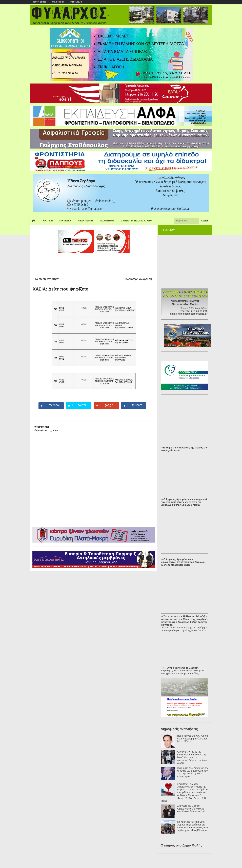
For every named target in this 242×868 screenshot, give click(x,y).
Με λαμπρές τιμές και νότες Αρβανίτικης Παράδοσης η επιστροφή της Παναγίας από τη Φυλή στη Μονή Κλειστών (193, 826)
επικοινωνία (76, 2)
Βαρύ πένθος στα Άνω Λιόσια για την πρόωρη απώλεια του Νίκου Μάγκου (193, 739)
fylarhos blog (58, 2)
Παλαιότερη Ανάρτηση (138, 279)
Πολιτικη (47, 221)
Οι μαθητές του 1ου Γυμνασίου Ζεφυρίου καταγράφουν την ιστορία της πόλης (182, 672)
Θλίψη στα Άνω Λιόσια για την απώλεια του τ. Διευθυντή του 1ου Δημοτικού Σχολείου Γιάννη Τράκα (193, 772)
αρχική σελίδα (39, 2)
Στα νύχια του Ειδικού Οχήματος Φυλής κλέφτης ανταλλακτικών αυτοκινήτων (192, 809)
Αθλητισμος (86, 221)
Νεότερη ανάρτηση (47, 279)
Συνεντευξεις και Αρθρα (137, 221)
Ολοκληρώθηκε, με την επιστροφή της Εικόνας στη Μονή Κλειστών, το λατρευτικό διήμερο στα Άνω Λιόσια (192, 757)
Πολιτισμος (107, 221)
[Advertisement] (93, 266)
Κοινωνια (65, 221)
